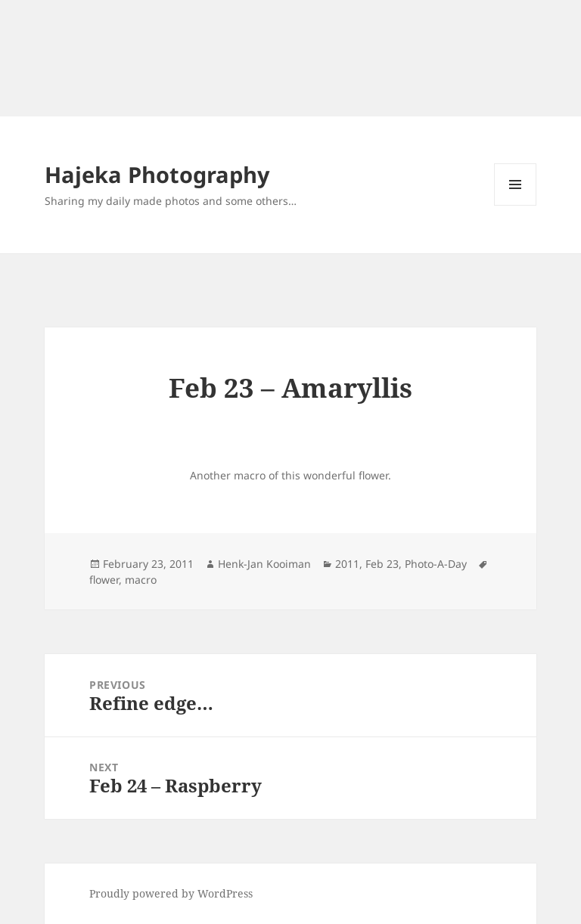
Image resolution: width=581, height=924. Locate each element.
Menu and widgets (516, 205)
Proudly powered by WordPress (171, 893)
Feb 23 (382, 564)
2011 (347, 564)
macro (141, 580)
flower (104, 580)
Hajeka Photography (157, 174)
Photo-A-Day (436, 564)
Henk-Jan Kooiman (264, 564)
